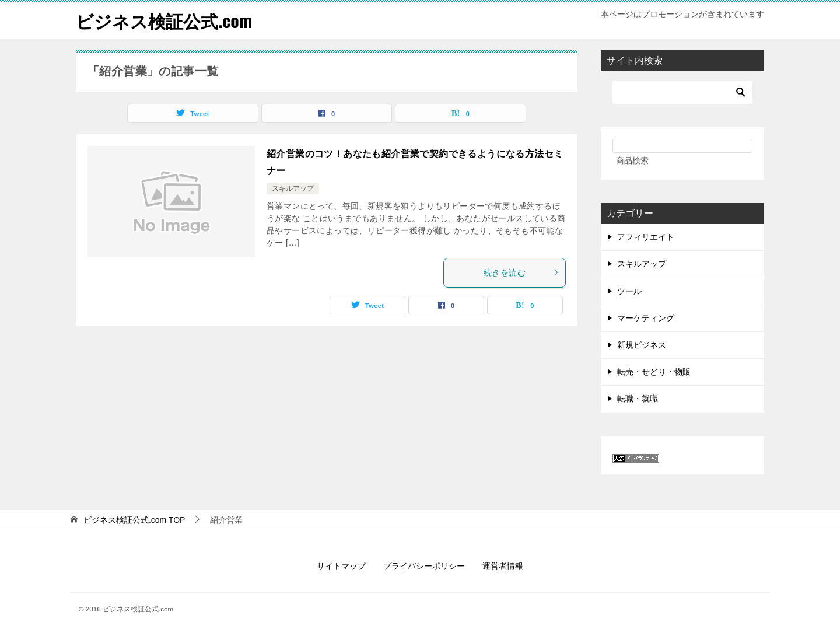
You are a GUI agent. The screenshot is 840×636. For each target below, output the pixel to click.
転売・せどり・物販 (654, 371)
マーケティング (646, 317)
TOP (134, 519)
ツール (629, 291)
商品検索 (632, 160)
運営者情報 (503, 565)
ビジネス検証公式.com (164, 20)
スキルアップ (293, 188)
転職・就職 (638, 399)
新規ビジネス (642, 344)
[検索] (682, 92)
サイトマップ (341, 565)
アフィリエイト (646, 236)
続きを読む (521, 272)
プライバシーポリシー (424, 565)
